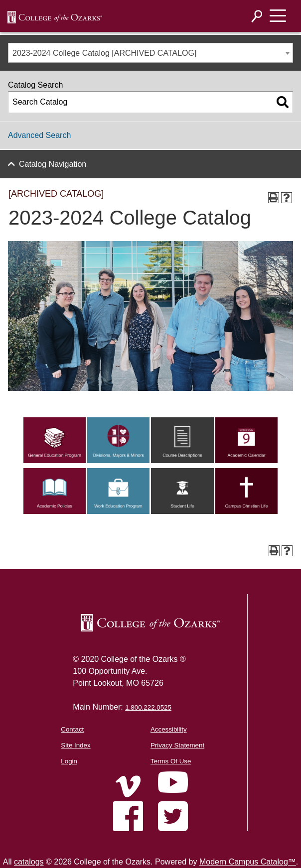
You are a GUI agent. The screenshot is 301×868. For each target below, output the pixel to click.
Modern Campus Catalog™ (248, 862)
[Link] (55, 460)
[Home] (128, 786)
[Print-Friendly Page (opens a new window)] (274, 198)
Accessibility (169, 729)
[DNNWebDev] (55, 16)
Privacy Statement (177, 745)
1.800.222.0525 (148, 707)
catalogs (29, 862)
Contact (72, 729)
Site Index (75, 745)
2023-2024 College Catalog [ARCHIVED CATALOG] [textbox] (104, 53)
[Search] (257, 16)
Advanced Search (39, 135)
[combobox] (150, 53)
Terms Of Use (171, 761)
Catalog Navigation (53, 164)
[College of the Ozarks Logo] (150, 623)
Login (69, 761)
